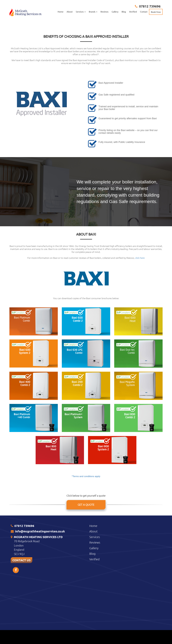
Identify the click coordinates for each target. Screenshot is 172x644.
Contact (144, 12)
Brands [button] (93, 12)
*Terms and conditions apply (86, 530)
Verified (133, 12)
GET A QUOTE (86, 558)
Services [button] (81, 12)
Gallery (115, 12)
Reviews (104, 12)
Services (95, 590)
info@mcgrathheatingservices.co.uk (40, 585)
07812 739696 (150, 6)
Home (61, 12)
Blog (124, 12)
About (70, 12)
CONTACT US (21, 613)
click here (140, 311)
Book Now (156, 12)
